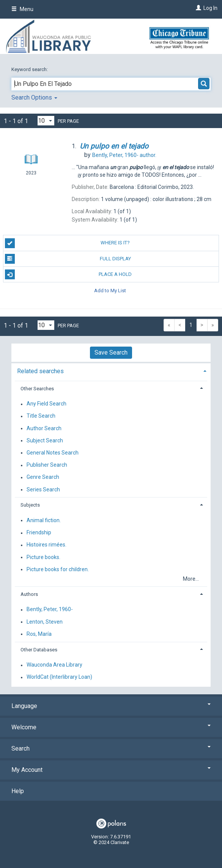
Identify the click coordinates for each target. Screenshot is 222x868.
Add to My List (110, 290)
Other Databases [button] (39, 650)
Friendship (39, 533)
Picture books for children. (58, 569)
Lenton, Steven (45, 622)
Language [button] (111, 706)
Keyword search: (30, 69)
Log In (210, 8)
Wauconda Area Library (54, 665)
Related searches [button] (40, 371)
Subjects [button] (30, 505)
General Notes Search (53, 453)
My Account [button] (111, 770)
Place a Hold (68, 274)
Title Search (41, 416)
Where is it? (68, 243)
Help (18, 791)
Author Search (44, 428)
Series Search (43, 489)
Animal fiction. (44, 520)
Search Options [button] (34, 97)
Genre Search (43, 477)
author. (124, 155)
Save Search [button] (111, 352)
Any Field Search (46, 404)
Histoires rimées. (46, 545)
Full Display (68, 259)
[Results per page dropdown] (46, 121)
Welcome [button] (111, 727)
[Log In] (198, 8)
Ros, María (39, 634)
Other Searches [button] (37, 389)
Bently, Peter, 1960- (50, 610)
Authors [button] (29, 594)
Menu (22, 9)
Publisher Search (47, 465)
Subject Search (45, 440)
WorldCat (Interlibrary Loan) (59, 677)
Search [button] (111, 748)
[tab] (111, 370)
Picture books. (43, 557)
